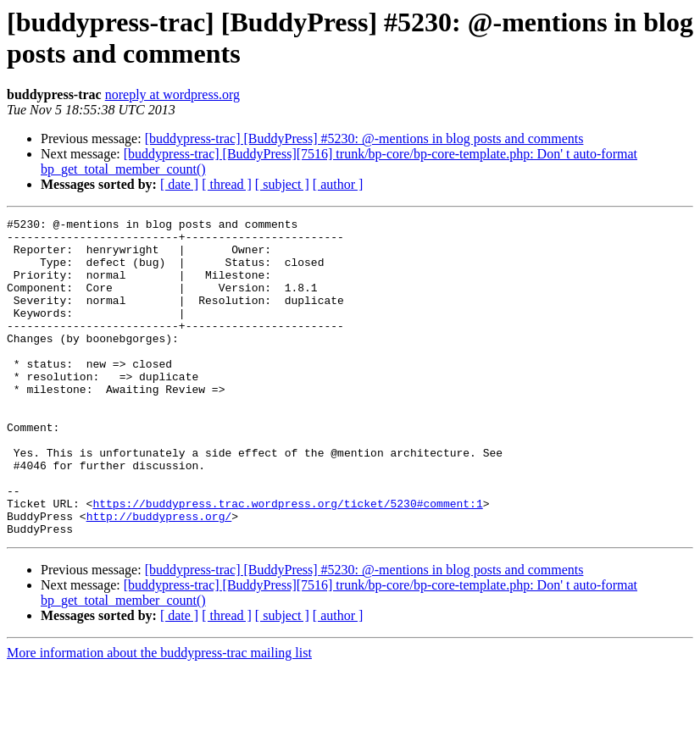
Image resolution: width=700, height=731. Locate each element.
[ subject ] (282, 184)
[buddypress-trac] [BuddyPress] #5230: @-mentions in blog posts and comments (364, 138)
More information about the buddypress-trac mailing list (159, 716)
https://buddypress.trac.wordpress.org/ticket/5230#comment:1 (287, 562)
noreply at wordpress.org (172, 94)
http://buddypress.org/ (159, 577)
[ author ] (338, 184)
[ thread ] (227, 184)
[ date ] (179, 184)
